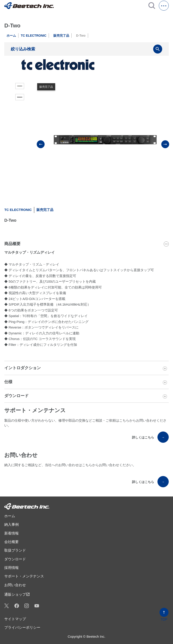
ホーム (11, 36)
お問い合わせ (15, 585)
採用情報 (11, 568)
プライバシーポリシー (22, 627)
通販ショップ (17, 594)
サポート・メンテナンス (24, 576)
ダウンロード (15, 559)
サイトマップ (15, 619)
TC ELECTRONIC (34, 36)
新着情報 (11, 533)
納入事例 (11, 524)
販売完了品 (61, 36)
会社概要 (11, 542)
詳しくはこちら (150, 437)
